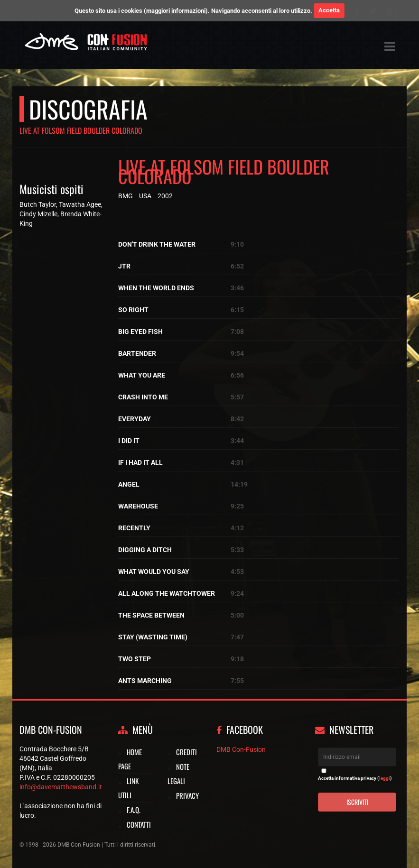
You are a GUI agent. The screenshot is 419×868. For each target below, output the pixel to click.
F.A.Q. (134, 810)
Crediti (186, 752)
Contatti (139, 824)
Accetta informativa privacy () (355, 778)
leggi (385, 778)
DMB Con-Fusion (241, 749)
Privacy (187, 795)
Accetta (329, 10)
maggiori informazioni (176, 10)
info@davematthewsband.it (61, 787)
